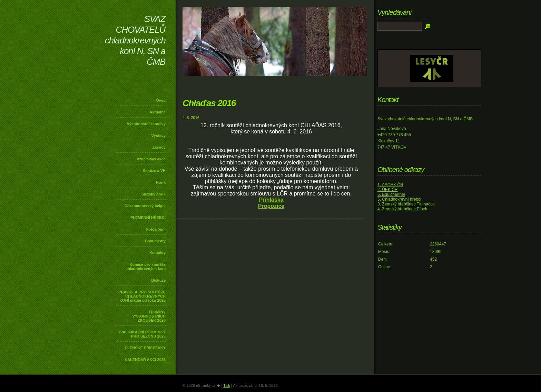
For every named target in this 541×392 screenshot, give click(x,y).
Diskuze (158, 280)
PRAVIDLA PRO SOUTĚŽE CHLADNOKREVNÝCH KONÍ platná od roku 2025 (142, 296)
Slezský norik (154, 194)
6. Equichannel (391, 194)
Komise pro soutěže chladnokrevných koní (146, 267)
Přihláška (271, 200)
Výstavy (158, 135)
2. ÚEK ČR (388, 190)
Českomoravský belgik (145, 206)
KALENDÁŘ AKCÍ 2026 (145, 360)
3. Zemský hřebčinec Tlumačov (406, 204)
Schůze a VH (154, 171)
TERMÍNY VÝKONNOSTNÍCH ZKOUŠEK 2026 (149, 316)
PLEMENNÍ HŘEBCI (148, 218)
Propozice (271, 206)
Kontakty (158, 253)
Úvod (161, 100)
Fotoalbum (156, 229)
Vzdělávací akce (151, 159)
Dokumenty (155, 241)
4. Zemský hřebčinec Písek (402, 209)
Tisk (227, 385)
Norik (161, 182)
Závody (159, 147)
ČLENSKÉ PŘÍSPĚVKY (145, 348)
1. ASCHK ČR (390, 185)
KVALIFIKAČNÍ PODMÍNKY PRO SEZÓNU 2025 (142, 334)
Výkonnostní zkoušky (146, 124)
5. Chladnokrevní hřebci (399, 199)
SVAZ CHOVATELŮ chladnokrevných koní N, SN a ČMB (135, 40)
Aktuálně (158, 112)
